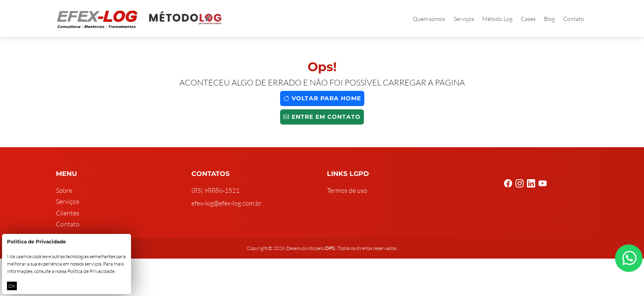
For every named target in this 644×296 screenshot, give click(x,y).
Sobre (64, 190)
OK (12, 286)
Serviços (464, 19)
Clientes (68, 213)
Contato (574, 19)
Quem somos (429, 19)
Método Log (497, 19)
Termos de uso (347, 190)
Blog (549, 19)
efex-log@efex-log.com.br (227, 203)
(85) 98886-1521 (215, 190)
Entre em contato (322, 117)
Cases (528, 19)
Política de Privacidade (91, 271)
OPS (330, 248)
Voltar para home (322, 98)
